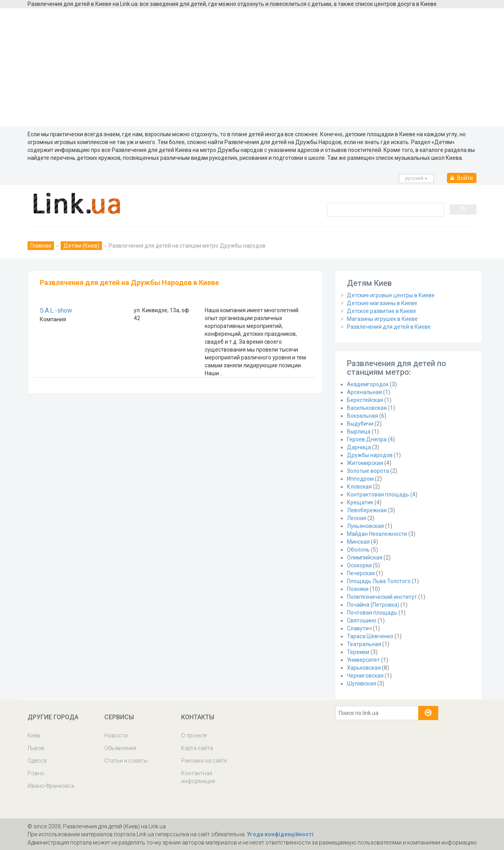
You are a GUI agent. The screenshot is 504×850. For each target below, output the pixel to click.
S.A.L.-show (56, 310)
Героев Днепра (367, 439)
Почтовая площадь (372, 613)
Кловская (359, 487)
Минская (358, 542)
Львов (36, 748)
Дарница (359, 447)
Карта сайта (197, 748)
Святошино (362, 620)
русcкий (416, 178)
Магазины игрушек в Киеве (382, 319)
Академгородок (368, 384)
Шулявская (361, 683)
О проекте (194, 735)
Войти (462, 178)
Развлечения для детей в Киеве (389, 327)
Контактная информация (198, 777)
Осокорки (359, 565)
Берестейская (365, 400)
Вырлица (359, 431)
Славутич (359, 628)
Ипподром (360, 479)
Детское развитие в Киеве (382, 311)
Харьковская (364, 668)
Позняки (358, 589)
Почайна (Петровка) (373, 605)
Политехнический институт (382, 597)
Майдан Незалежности (377, 534)
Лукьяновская (365, 526)
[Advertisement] (252, 67)
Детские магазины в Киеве (382, 303)
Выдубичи (360, 424)
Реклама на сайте (204, 761)
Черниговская (365, 676)
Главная (41, 246)
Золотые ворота (368, 471)
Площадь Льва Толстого (379, 581)
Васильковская (367, 408)
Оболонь (358, 550)
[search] (385, 209)
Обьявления (120, 748)
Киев (34, 735)
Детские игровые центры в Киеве (391, 295)
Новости (116, 735)
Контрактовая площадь (378, 494)
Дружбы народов (370, 455)
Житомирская (365, 463)
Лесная (357, 518)
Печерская (361, 573)
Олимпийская (365, 557)
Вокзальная (362, 416)
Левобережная (367, 510)
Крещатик (360, 502)
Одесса (37, 761)
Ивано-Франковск (51, 786)
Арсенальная (364, 392)
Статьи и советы (126, 761)
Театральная (364, 644)
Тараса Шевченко (370, 636)
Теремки (358, 652)
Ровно (36, 773)
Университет (363, 660)
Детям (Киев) (81, 246)
